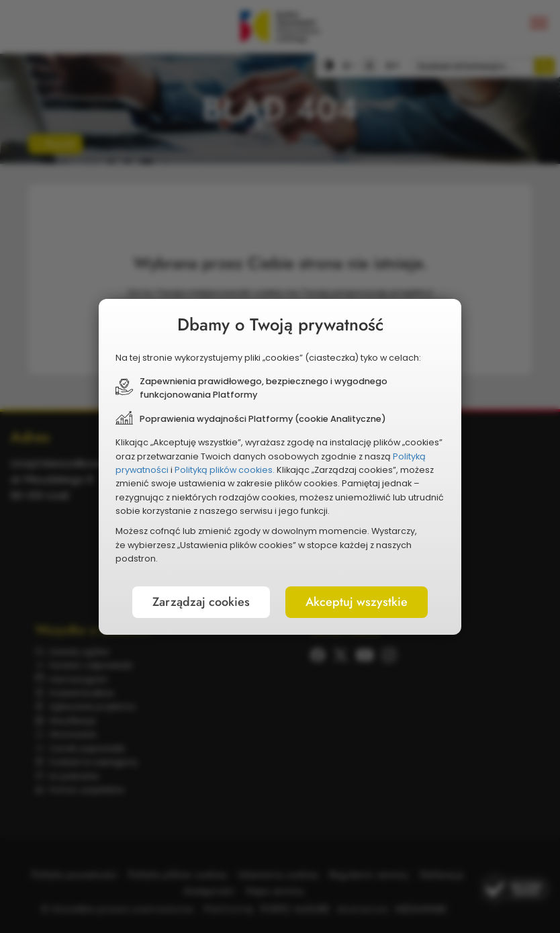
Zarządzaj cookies (201, 602)
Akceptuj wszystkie (357, 602)
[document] (280, 467)
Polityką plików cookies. (225, 470)
